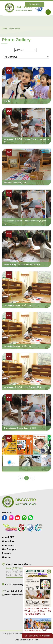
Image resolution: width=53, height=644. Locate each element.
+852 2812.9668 (17, 591)
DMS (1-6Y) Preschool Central (23, 575)
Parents (7, 553)
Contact (7, 557)
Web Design (21, 640)
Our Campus (9, 549)
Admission (8, 545)
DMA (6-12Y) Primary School (22, 568)
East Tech (34, 640)
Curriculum (8, 541)
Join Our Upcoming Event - (37, 636)
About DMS (8, 537)
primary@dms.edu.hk (23, 595)
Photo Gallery (15, 29)
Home (5, 29)
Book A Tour (35, 4)
